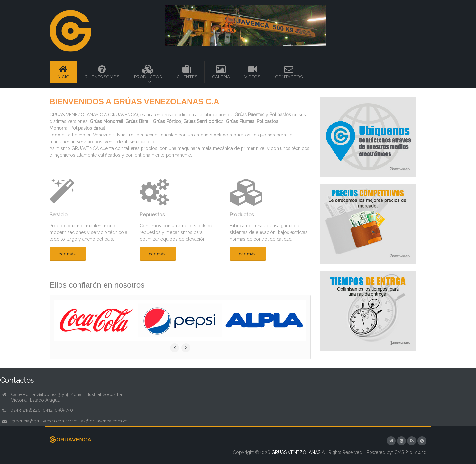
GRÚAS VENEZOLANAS (296, 452)
